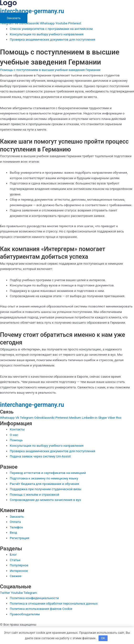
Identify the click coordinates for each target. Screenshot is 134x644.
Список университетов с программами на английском (51, 29)
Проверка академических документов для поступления (52, 39)
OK (103, 638)
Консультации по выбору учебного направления (47, 34)
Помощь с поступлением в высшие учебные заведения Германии (50, 70)
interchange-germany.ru (32, 11)
